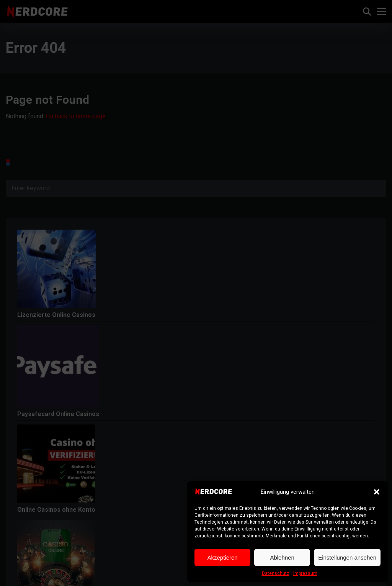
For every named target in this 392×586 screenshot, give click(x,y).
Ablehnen (282, 557)
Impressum (305, 573)
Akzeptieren (222, 557)
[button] (377, 492)
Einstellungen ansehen (347, 557)
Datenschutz (276, 573)
